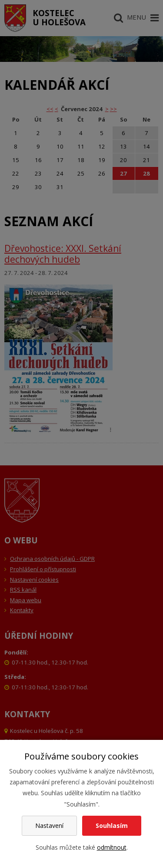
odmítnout (112, 847)
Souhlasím (112, 826)
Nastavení (49, 826)
